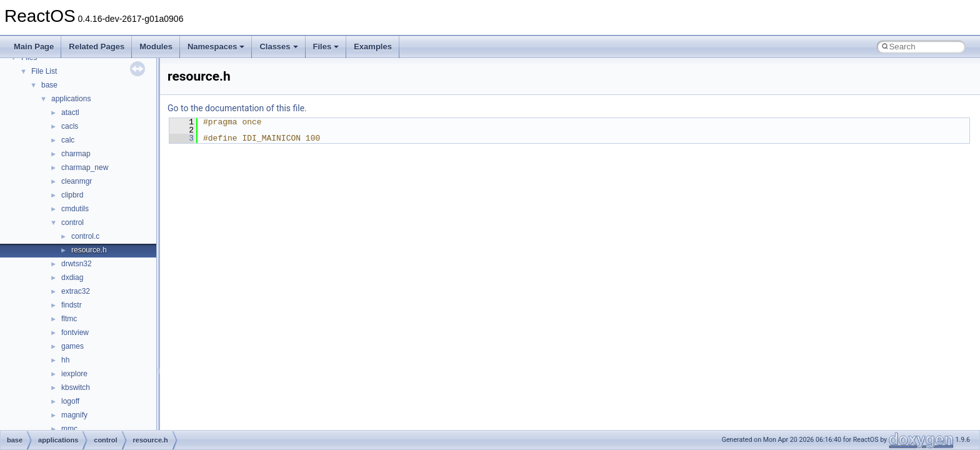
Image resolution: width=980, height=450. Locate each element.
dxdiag (72, 277)
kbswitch (76, 387)
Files (326, 47)
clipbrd (72, 195)
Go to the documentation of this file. (237, 108)
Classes (278, 47)
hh (65, 360)
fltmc (69, 319)
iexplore (74, 374)
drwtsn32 (77, 264)
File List (44, 71)
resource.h (89, 250)
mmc (69, 429)
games (72, 346)
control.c (85, 236)
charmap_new (85, 167)
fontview (75, 332)
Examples (373, 47)
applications (71, 99)
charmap (76, 154)
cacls (70, 126)
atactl (70, 112)
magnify (74, 415)
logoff (70, 401)
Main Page (34, 47)
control (72, 222)
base (49, 85)
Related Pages (97, 47)
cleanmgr (77, 181)
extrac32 (76, 291)
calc (68, 140)
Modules (156, 47)
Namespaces (216, 47)
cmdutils (75, 209)
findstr (72, 305)
